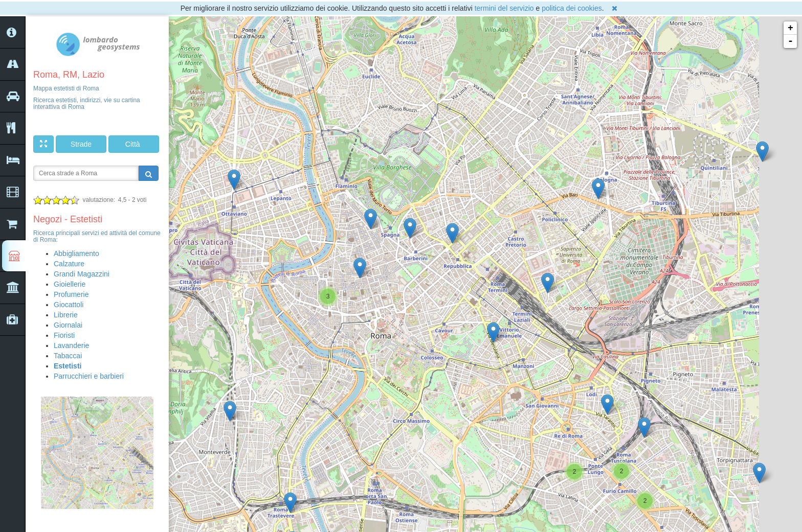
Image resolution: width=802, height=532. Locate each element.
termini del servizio (504, 8)
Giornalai (68, 325)
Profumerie (71, 294)
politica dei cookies (572, 8)
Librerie (66, 315)
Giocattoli (69, 305)
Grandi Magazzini (82, 274)
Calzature (69, 264)
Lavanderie (71, 345)
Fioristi (64, 335)
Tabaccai (68, 356)
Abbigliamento (76, 253)
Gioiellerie (70, 284)
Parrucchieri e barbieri (89, 376)
